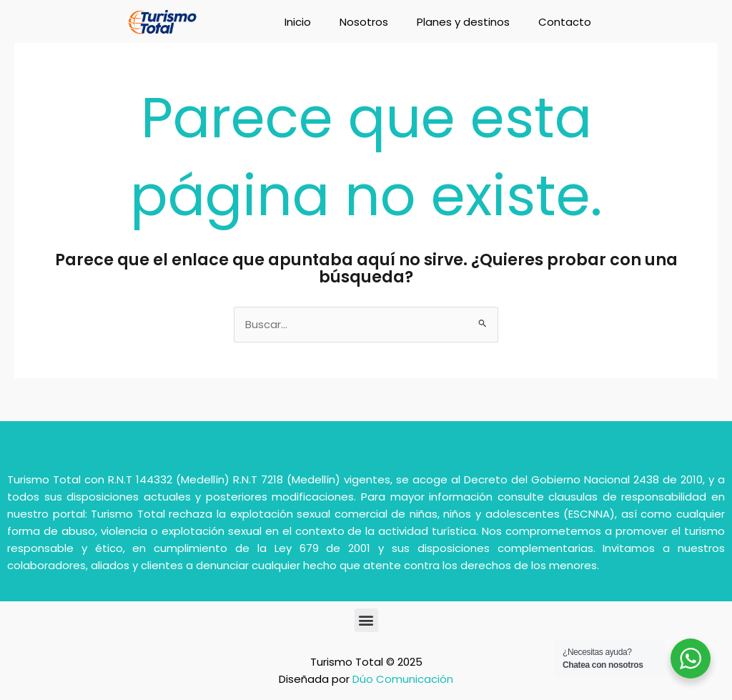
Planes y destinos (463, 22)
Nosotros (364, 22)
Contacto (565, 22)
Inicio (298, 22)
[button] (366, 620)
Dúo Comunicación (403, 679)
